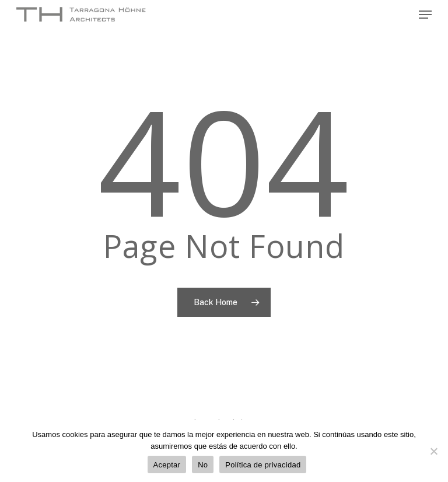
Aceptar (167, 465)
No (203, 465)
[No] (433, 451)
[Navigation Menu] (425, 15)
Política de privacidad (263, 465)
